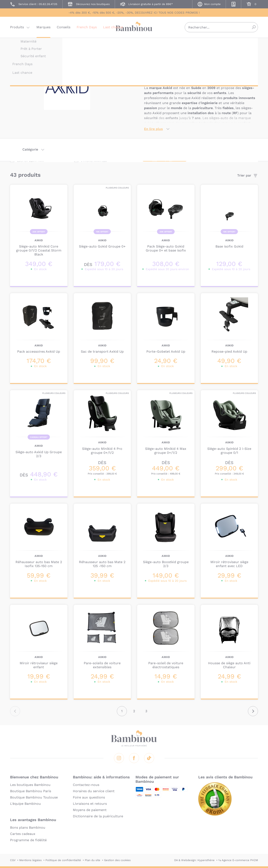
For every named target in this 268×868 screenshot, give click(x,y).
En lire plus (153, 129)
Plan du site (93, 860)
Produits (17, 28)
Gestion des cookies (117, 860)
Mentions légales (30, 860)
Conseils (64, 28)
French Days (87, 28)
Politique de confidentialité (63, 860)
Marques (43, 28)
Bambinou (134, 28)
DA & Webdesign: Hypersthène (194, 860)
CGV (13, 860)
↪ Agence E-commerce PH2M (238, 860)
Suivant (253, 711)
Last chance (113, 28)
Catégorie (30, 149)
